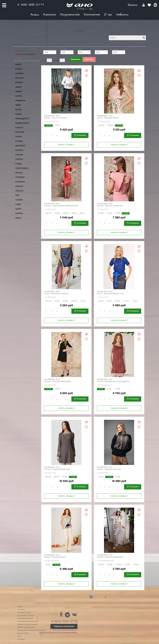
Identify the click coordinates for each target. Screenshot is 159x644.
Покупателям (70, 14)
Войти (133, 5)
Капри (19, 96)
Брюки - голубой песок (55, 557)
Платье (19, 159)
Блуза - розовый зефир (108, 118)
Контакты (92, 14)
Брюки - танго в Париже (55, 118)
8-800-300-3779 (31, 4)
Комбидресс (22, 119)
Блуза (19, 69)
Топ (17, 195)
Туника (19, 200)
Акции (35, 14)
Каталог (50, 14)
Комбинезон (22, 123)
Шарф (18, 209)
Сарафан (20, 182)
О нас (108, 14)
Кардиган (20, 101)
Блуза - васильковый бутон (110, 294)
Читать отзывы (66, 145)
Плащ (18, 164)
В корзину (81, 135)
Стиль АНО (21, 51)
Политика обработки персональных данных (58, 633)
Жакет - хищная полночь (109, 469)
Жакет (19, 87)
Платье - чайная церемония (57, 469)
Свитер (19, 186)
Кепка (19, 110)
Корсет (19, 128)
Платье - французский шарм (57, 382)
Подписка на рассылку (64, 626)
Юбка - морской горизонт (56, 294)
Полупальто (22, 168)
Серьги (19, 191)
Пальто (19, 150)
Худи (18, 204)
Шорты (19, 213)
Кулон (19, 137)
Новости (122, 14)
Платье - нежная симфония (110, 206)
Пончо (19, 173)
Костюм (20, 132)
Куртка (19, 141)
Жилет (19, 92)
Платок (19, 155)
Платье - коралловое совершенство (61, 206)
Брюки (19, 82)
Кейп (18, 105)
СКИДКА (19, 58)
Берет (19, 64)
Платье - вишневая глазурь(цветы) (113, 382)
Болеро (20, 73)
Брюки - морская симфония (110, 557)
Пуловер (20, 177)
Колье (19, 114)
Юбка (18, 218)
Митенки (20, 146)
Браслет (20, 78)
